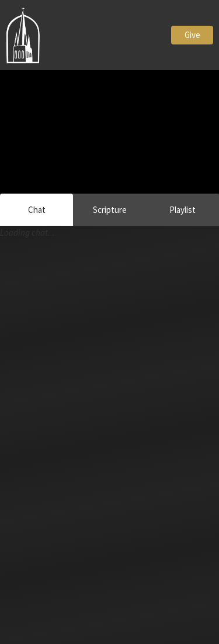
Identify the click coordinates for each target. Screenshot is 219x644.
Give (192, 35)
